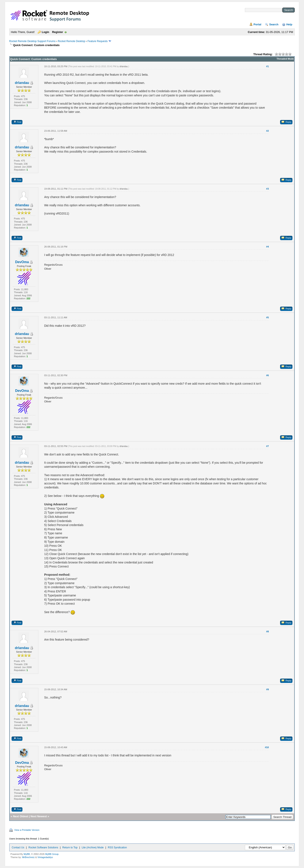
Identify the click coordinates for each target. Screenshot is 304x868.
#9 (267, 689)
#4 (267, 247)
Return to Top (70, 847)
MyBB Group (52, 854)
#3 (267, 189)
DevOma (22, 262)
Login (45, 32)
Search (274, 24)
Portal (257, 24)
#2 (267, 131)
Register (58, 32)
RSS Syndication (117, 847)
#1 (267, 66)
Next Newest (39, 816)
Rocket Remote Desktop (72, 41)
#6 (267, 375)
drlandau (22, 83)
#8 (267, 632)
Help (289, 24)
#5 (267, 317)
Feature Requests (97, 41)
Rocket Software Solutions (43, 847)
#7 (267, 446)
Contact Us (18, 847)
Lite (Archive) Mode (93, 847)
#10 (267, 747)
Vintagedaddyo (45, 857)
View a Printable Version (27, 830)
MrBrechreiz (28, 857)
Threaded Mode (285, 59)
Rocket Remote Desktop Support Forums (32, 41)
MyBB (27, 854)
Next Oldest (20, 816)
